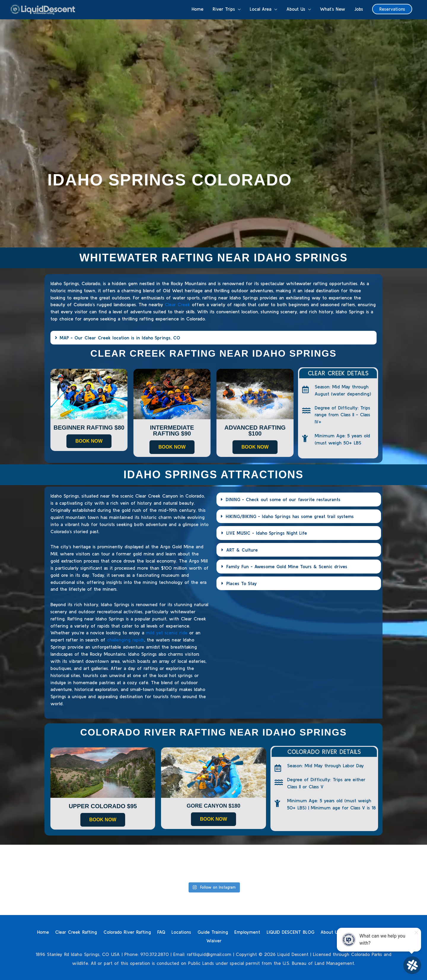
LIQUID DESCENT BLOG (303, 932)
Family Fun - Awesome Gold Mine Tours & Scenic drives (288, 566)
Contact (204, 940)
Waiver (226, 940)
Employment (258, 932)
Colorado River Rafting (136, 932)
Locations (191, 932)
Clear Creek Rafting (84, 932)
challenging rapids (126, 640)
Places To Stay (242, 582)
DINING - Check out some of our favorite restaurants (284, 499)
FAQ (171, 932)
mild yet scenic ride (167, 633)
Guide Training (223, 932)
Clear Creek (177, 304)
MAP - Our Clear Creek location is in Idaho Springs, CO (121, 338)
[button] (392, 10)
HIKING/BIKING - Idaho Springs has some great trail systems (291, 516)
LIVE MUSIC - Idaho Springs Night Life (267, 533)
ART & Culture (242, 549)
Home (50, 932)
